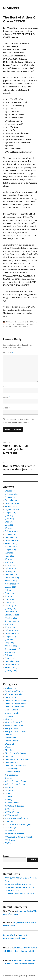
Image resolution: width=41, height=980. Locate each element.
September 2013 (12, 584)
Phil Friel (9, 322)
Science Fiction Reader (15, 784)
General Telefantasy (14, 725)
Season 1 (9, 787)
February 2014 (11, 568)
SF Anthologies (12, 803)
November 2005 (12, 664)
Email (6, 397)
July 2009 (9, 640)
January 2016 (11, 497)
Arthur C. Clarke (28, 324)
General (9, 719)
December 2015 (12, 500)
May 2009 (10, 643)
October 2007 (11, 646)
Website (7, 408)
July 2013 (9, 590)
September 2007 (12, 649)
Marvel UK (10, 744)
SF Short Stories (12, 815)
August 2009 (11, 637)
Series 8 (9, 797)
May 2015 (9, 522)
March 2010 (10, 627)
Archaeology (11, 688)
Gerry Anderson (12, 728)
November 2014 (12, 540)
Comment (8, 353)
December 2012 (12, 612)
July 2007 (9, 655)
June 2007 (10, 658)
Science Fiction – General (16, 781)
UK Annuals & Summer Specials (19, 837)
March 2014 (10, 565)
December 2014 (12, 537)
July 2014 (9, 553)
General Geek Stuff (14, 722)
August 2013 (11, 587)
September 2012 (12, 621)
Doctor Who (11, 697)
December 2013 (12, 575)
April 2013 (10, 599)
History (9, 735)
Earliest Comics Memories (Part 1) (20, 894)
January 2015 (11, 534)
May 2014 (9, 559)
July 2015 (9, 516)
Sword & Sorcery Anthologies (18, 824)
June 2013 (10, 593)
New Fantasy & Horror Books (18, 759)
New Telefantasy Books (15, 766)
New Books (10, 750)
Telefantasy (10, 831)
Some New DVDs (13, 890)
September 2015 (12, 509)
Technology (10, 828)
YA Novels (10, 843)
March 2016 (10, 491)
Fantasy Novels (12, 713)
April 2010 (10, 624)
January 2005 (11, 671)
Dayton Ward (9, 935)
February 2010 (11, 630)
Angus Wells (17, 324)
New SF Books (11, 762)
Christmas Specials (14, 694)
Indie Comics (11, 738)
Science (9, 778)
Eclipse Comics (12, 710)
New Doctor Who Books (16, 753)
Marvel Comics (12, 741)
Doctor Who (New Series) (16, 704)
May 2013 (9, 596)
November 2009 (12, 633)
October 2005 (11, 668)
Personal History (13, 772)
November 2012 (12, 615)
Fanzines (9, 716)
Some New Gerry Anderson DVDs (20, 887)
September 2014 (12, 547)
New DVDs (10, 756)
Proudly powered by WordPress (24, 976)
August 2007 (11, 652)
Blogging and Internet (15, 691)
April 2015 (10, 525)
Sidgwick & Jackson (10, 327)
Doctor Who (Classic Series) (17, 700)
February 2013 (11, 606)
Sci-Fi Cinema (11, 775)
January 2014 (11, 571)
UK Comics (10, 840)
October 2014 (11, 544)
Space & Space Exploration (17, 818)
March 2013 (10, 602)
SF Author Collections (15, 806)
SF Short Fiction (12, 812)
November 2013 (12, 578)
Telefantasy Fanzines (15, 834)
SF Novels (10, 809)
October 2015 (11, 506)
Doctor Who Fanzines (15, 707)
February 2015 (11, 531)
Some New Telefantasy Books (18, 884)
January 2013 (11, 609)
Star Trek (9, 821)
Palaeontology (12, 769)
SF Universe (11, 8)
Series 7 (9, 793)
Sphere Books (23, 327)
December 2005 (12, 661)
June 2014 (10, 556)
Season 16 (10, 790)
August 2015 (11, 513)
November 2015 (12, 503)
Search (6, 856)
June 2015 (10, 519)
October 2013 (11, 581)
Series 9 (9, 800)
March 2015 (10, 528)
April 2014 (10, 562)
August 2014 (11, 550)
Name (6, 386)
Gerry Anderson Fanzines (16, 731)
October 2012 (11, 618)
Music (8, 747)
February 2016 (12, 494)
